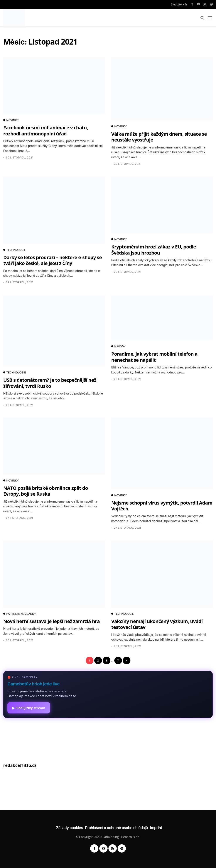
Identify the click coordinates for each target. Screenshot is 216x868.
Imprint (156, 828)
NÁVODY (118, 347)
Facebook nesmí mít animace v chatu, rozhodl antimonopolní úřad (46, 130)
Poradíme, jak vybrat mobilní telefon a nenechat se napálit (154, 357)
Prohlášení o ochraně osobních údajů (116, 828)
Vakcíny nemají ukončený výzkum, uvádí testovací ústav (157, 624)
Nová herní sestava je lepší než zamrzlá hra (51, 621)
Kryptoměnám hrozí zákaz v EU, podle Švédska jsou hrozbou (154, 249)
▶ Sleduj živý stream (29, 708)
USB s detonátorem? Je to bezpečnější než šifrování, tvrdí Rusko (50, 383)
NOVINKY (11, 120)
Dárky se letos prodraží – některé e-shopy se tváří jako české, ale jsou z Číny (53, 260)
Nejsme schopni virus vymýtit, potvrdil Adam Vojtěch (162, 506)
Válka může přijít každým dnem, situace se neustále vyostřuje (159, 137)
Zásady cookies (70, 828)
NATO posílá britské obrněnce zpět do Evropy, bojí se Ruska (46, 491)
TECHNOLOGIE (15, 250)
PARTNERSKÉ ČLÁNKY (20, 614)
